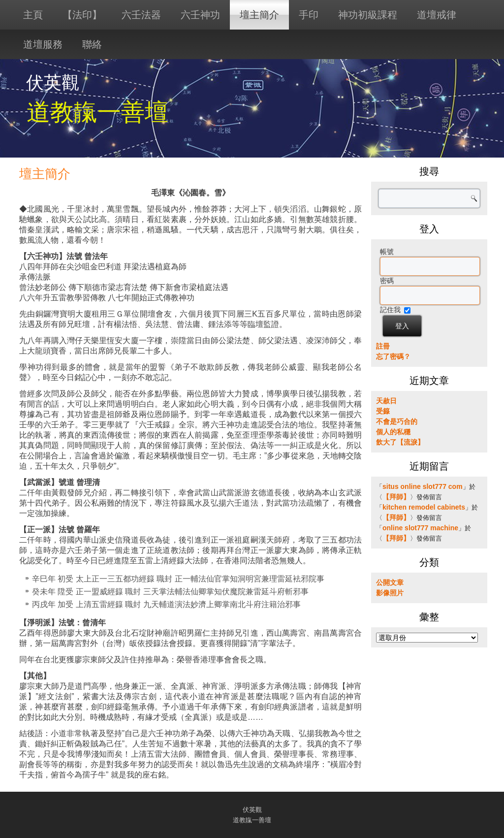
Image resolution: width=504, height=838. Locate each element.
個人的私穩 (393, 432)
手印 (309, 15)
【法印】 (82, 15)
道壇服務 (43, 44)
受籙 (383, 411)
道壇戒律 (437, 15)
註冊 (383, 346)
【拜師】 (396, 497)
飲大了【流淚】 (400, 442)
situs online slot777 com (423, 486)
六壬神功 (200, 15)
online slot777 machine (420, 528)
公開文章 (390, 582)
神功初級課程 (368, 15)
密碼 (387, 281)
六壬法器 (141, 15)
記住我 (390, 310)
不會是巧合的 (397, 421)
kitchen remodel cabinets (424, 507)
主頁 (33, 15)
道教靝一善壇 (97, 112)
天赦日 (386, 401)
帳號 (387, 252)
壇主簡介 (259, 15)
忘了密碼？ (393, 356)
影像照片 (390, 593)
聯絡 (92, 44)
